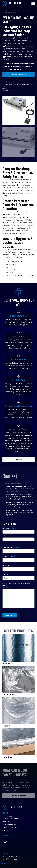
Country (5, 574)
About (5, 839)
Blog (4, 845)
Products (9, 11)
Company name (11, 547)
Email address (10, 556)
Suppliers (6, 842)
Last (4, 543)
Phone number (7, 565)
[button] (33, 3)
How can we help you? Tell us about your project (16, 585)
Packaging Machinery (26, 84)
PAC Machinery (7, 91)
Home (4, 11)
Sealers (5, 86)
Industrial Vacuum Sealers (20, 11)
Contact (5, 849)
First (4, 535)
